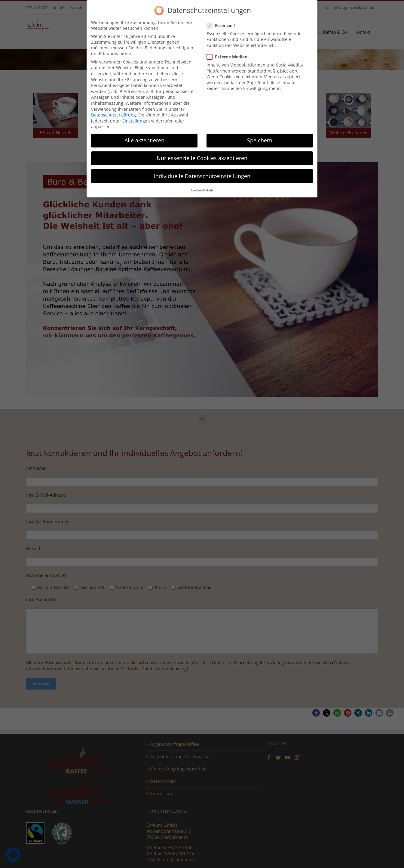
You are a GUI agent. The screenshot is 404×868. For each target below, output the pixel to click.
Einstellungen (136, 121)
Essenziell (223, 25)
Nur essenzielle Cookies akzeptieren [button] (202, 158)
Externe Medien (230, 57)
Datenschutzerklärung (113, 115)
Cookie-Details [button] (202, 190)
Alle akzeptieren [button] (144, 140)
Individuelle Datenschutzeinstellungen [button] (202, 176)
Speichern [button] (260, 140)
